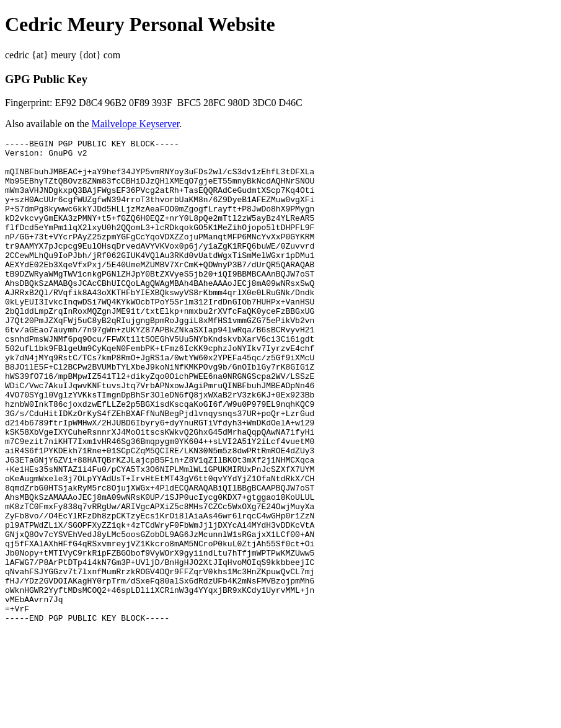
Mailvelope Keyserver (136, 124)
